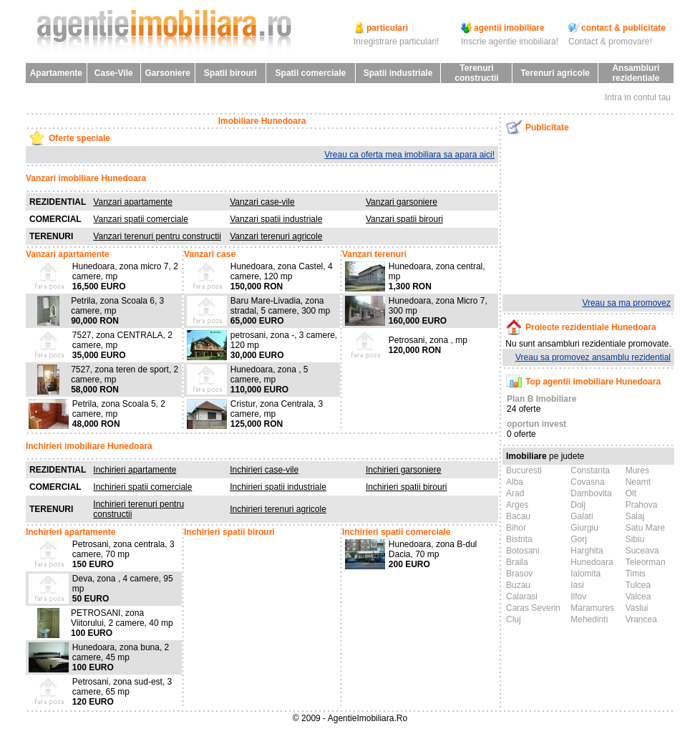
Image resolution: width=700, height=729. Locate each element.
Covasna (587, 482)
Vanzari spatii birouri (404, 219)
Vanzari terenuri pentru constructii (157, 236)
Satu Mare (645, 528)
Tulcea (638, 585)
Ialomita (585, 574)
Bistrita (519, 539)
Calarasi (522, 597)
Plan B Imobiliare (541, 399)
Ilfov (578, 597)
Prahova (642, 505)
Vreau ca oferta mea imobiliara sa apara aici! (409, 155)
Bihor (516, 528)
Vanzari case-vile (262, 202)
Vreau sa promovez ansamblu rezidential (593, 357)
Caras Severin (533, 608)
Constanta (590, 470)
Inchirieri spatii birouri (406, 487)
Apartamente (56, 73)
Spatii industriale (398, 73)
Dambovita (591, 493)
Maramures (592, 608)
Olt (631, 493)
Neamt (638, 482)
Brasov (519, 574)
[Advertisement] (577, 214)
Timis (636, 574)
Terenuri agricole (555, 73)
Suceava (642, 551)
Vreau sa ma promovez (626, 303)
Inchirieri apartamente (135, 470)
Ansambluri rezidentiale (636, 73)
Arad (515, 493)
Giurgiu (584, 528)
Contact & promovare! (610, 42)
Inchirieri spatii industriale (278, 487)
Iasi (577, 585)
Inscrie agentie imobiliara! (510, 42)
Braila (517, 562)
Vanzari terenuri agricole (276, 236)
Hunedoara (592, 562)
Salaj (635, 516)
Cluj (514, 619)
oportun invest (536, 424)
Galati (582, 516)
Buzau (518, 585)
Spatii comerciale (311, 73)
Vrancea (641, 619)
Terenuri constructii (476, 73)
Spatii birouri (230, 73)
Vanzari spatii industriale (276, 219)
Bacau (518, 516)
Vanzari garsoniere (402, 202)
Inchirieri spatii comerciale (142, 487)
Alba (515, 482)
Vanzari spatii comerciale (141, 219)
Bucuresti (524, 470)
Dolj (578, 505)
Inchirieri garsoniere (403, 470)
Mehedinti (589, 619)
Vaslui (637, 608)
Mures (637, 470)
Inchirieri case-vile (264, 470)
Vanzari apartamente (133, 202)
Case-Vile (114, 73)
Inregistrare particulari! (396, 42)
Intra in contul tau (638, 97)
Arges (517, 505)
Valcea (638, 597)
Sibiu (635, 539)
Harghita (587, 551)
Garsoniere (167, 73)
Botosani (523, 551)
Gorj (579, 539)
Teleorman (646, 562)
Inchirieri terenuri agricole (278, 509)
